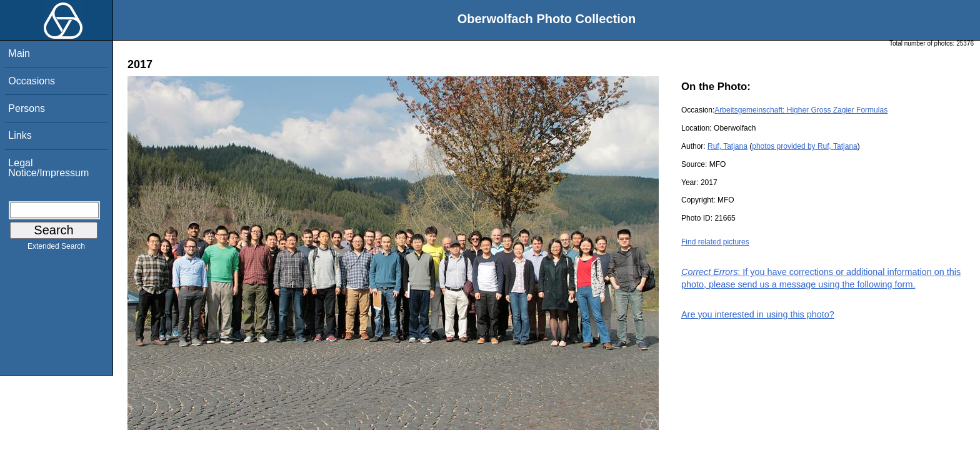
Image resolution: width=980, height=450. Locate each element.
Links (20, 135)
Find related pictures (715, 242)
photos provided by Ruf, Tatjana (805, 146)
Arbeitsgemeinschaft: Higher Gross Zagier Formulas (801, 110)
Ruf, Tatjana (727, 146)
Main (19, 53)
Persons (27, 108)
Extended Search (56, 249)
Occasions (32, 81)
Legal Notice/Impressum (48, 168)
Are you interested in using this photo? (758, 314)
